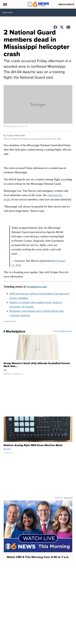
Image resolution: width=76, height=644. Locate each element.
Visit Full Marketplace (63, 331)
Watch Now (66, 4)
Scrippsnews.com (36, 287)
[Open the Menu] (5, 4)
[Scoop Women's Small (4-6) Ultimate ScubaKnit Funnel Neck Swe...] (38, 356)
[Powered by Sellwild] (68, 498)
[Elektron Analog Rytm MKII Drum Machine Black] (38, 437)
